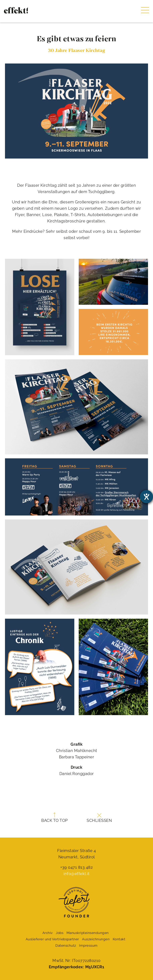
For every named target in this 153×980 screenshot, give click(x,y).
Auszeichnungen (96, 939)
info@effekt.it (76, 874)
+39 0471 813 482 (76, 867)
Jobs (60, 933)
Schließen (99, 818)
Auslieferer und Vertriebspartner (52, 939)
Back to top (54, 818)
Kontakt (119, 939)
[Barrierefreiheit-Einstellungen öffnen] (146, 497)
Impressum (88, 945)
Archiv (48, 933)
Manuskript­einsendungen (88, 933)
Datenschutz (66, 945)
